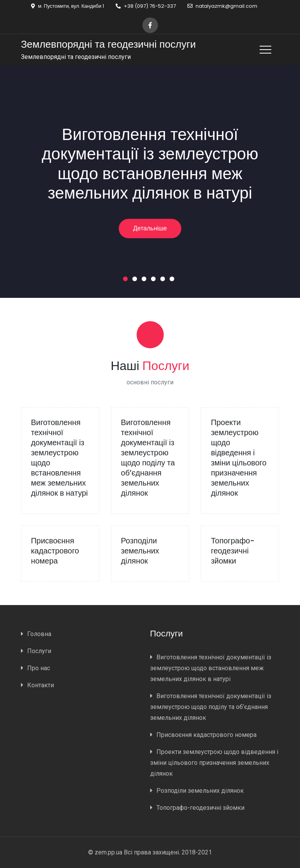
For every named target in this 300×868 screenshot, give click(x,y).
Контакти (41, 685)
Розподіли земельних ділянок (140, 551)
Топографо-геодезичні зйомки (233, 551)
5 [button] (164, 280)
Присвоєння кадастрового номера (55, 551)
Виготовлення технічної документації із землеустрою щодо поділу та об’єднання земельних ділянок (148, 458)
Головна (39, 634)
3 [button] (146, 280)
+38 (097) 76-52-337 (146, 6)
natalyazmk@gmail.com (222, 6)
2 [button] (136, 280)
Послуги (39, 651)
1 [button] (127, 280)
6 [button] (173, 280)
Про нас (39, 668)
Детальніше (150, 228)
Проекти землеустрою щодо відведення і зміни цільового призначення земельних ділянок (238, 458)
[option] (150, 182)
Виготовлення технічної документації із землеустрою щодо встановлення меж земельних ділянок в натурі (150, 164)
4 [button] (155, 280)
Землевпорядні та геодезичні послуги (108, 44)
